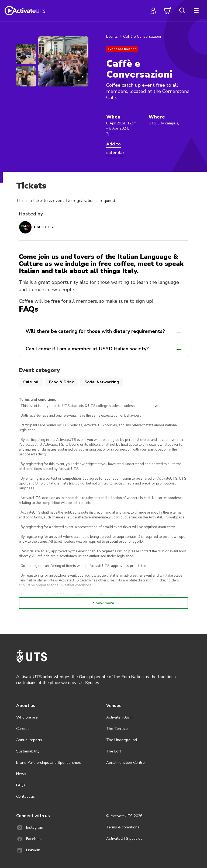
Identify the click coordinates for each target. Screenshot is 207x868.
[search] (182, 11)
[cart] (168, 11)
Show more (103, 603)
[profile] (153, 11)
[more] (196, 11)
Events (112, 36)
